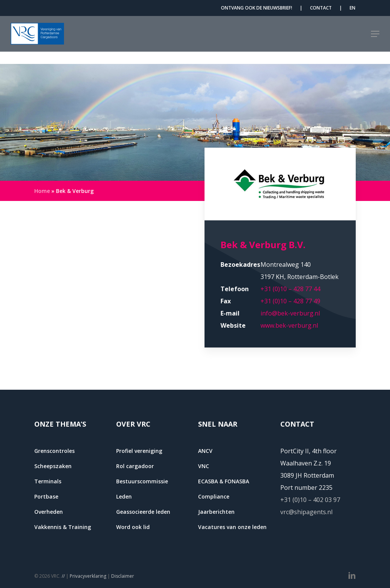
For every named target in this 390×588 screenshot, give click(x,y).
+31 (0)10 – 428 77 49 (290, 301)
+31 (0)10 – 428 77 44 (290, 289)
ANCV (205, 451)
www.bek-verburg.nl (289, 325)
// (63, 576)
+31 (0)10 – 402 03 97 (310, 500)
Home (42, 191)
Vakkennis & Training (63, 527)
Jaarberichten (216, 512)
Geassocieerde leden (143, 512)
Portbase (46, 496)
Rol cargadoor (135, 466)
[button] (375, 40)
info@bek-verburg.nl (290, 313)
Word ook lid (133, 527)
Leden (124, 496)
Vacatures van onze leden (232, 527)
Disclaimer (123, 576)
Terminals (48, 481)
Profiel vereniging (139, 451)
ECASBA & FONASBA (224, 481)
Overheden (49, 512)
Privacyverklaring (88, 576)
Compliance (214, 496)
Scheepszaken (53, 466)
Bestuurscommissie (142, 481)
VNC (204, 466)
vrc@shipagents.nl (306, 512)
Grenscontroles (54, 451)
